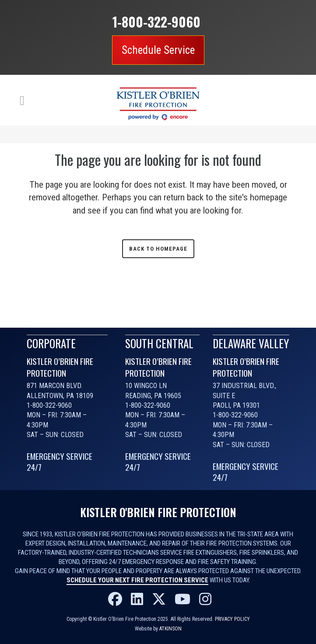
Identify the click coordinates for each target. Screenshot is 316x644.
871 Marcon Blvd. (54, 386)
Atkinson (170, 629)
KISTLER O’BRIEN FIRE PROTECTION (60, 367)
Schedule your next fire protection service (137, 580)
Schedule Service (158, 50)
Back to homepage (158, 249)
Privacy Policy (232, 619)
